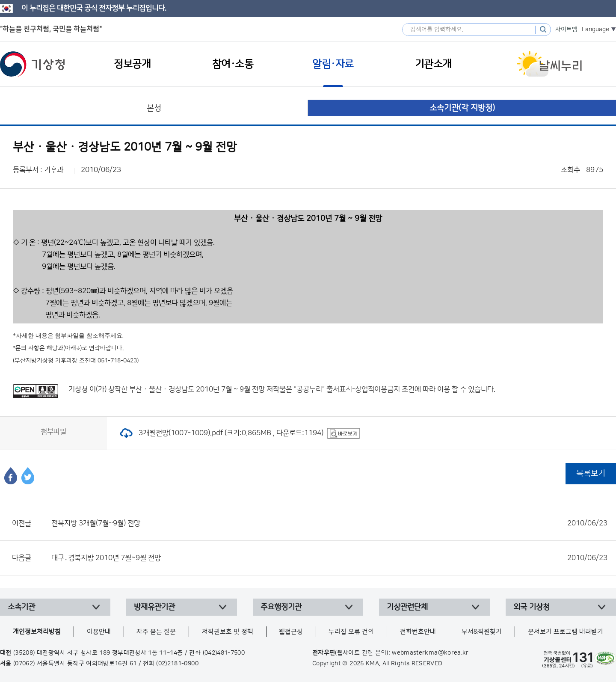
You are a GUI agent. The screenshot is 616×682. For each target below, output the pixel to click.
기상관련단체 (407, 607)
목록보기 (591, 473)
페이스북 (11, 476)
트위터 (28, 476)
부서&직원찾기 (482, 632)
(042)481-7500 (224, 653)
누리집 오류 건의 (351, 632)
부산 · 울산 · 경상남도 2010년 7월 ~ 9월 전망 (197, 389)
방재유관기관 (154, 607)
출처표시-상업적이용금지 (364, 389)
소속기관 (21, 607)
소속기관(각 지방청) (462, 108)
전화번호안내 (418, 632)
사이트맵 (566, 30)
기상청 (33, 64)
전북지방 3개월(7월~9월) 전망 (329, 523)
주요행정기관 (281, 607)
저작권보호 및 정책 (228, 632)
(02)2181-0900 (177, 664)
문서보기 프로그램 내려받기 (566, 632)
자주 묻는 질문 (156, 632)
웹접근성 (291, 632)
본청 (154, 108)
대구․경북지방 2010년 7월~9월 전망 (329, 558)
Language (595, 30)
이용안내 (99, 632)
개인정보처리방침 (37, 632)
